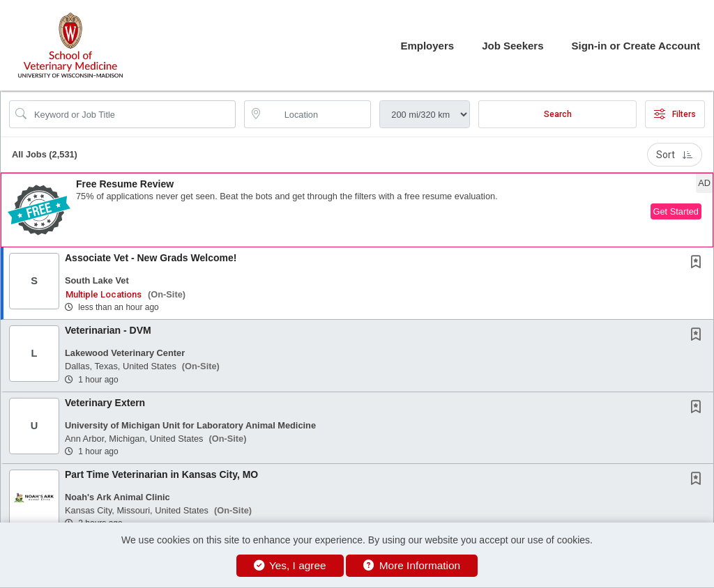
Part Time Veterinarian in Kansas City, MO (161, 474)
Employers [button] (427, 46)
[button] (357, 210)
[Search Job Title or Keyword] (132, 114)
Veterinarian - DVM (108, 330)
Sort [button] (675, 155)
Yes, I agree (290, 565)
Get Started (676, 211)
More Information (412, 565)
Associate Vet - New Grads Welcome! (151, 258)
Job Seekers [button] (512, 46)
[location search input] (318, 114)
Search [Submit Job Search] (558, 114)
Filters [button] (675, 114)
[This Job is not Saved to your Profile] (699, 263)
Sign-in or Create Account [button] (636, 46)
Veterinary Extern (105, 403)
